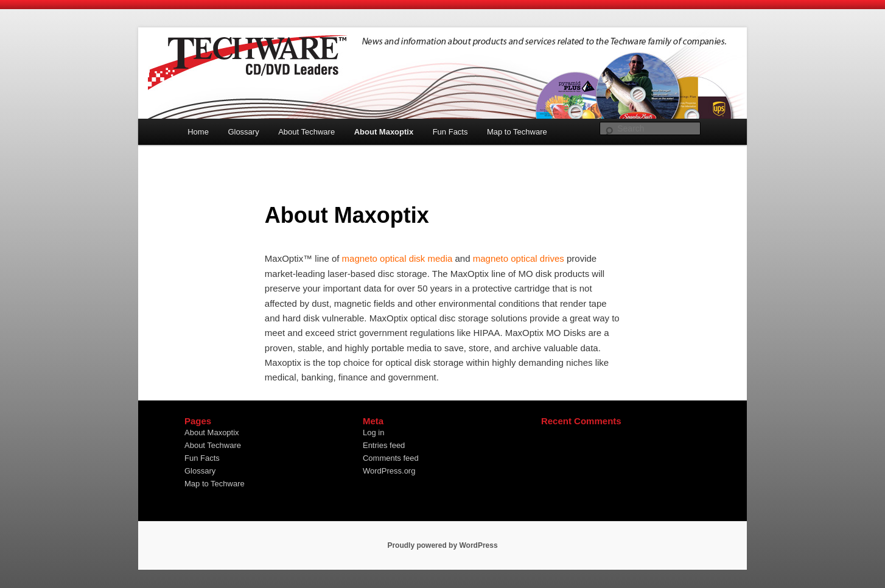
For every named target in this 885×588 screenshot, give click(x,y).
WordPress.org (389, 471)
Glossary (243, 132)
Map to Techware (517, 132)
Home (198, 132)
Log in (373, 432)
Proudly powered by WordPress (442, 545)
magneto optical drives (519, 258)
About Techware (306, 132)
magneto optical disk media (397, 258)
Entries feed (384, 445)
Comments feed (391, 458)
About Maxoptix (384, 132)
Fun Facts (450, 132)
